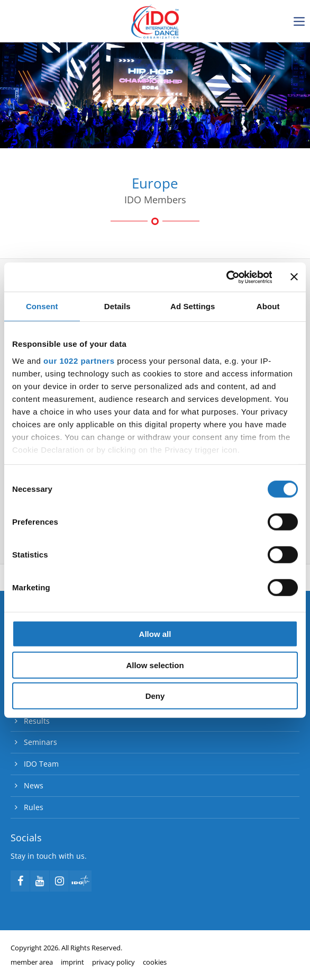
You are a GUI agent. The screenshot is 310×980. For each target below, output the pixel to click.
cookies (155, 962)
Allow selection (155, 665)
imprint (72, 962)
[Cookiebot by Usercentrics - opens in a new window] (226, 277)
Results (37, 721)
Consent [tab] (42, 306)
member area (32, 962)
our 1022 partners (79, 360)
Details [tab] (117, 306)
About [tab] (268, 306)
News (34, 785)
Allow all (155, 634)
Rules (34, 807)
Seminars (40, 742)
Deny (155, 696)
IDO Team (41, 764)
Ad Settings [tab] (193, 306)
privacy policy (113, 962)
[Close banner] (294, 277)
